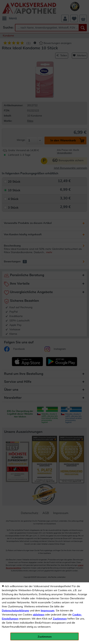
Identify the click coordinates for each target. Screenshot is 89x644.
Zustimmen (60, 619)
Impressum (48, 611)
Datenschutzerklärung (15, 611)
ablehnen (39, 615)
